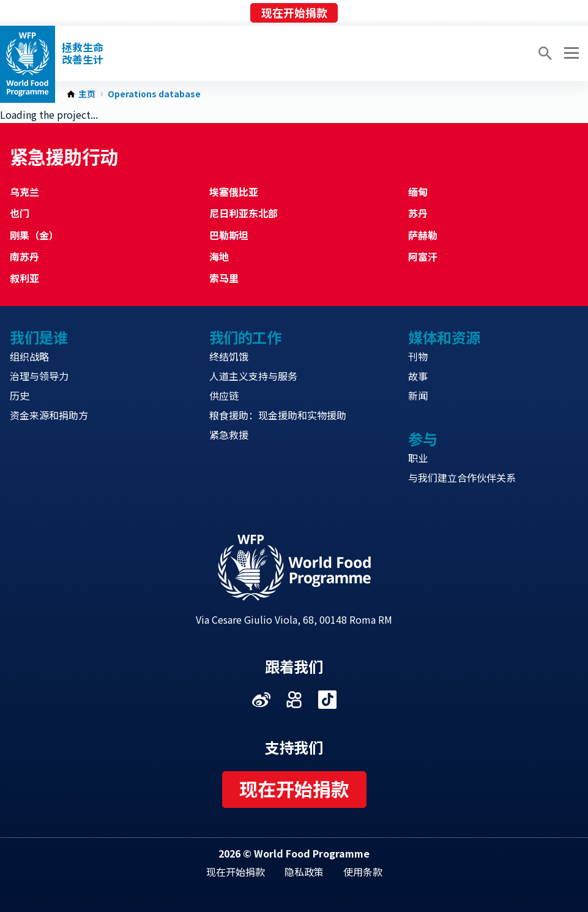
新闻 (418, 395)
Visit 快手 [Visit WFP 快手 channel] (294, 700)
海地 (219, 256)
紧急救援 (229, 435)
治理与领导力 (39, 376)
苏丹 (418, 213)
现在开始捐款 (294, 12)
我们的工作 (245, 337)
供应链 (224, 395)
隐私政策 (304, 872)
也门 (20, 213)
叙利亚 (24, 278)
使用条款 (363, 872)
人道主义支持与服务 (253, 376)
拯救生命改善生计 (83, 53)
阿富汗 (423, 256)
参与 (422, 439)
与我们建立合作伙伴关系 (462, 477)
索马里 (224, 278)
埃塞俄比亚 (234, 192)
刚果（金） (34, 235)
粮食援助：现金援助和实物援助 (278, 415)
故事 (418, 376)
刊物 (418, 356)
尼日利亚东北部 (244, 213)
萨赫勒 (423, 235)
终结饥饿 (229, 356)
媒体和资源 (444, 337)
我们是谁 (39, 337)
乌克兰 (24, 192)
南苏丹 (24, 256)
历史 (20, 395)
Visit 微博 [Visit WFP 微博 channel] (261, 700)
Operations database (154, 94)
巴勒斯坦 (229, 235)
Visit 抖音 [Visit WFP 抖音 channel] (327, 700)
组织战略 (29, 356)
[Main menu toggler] (570, 53)
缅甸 (418, 192)
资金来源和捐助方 (49, 415)
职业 (418, 458)
